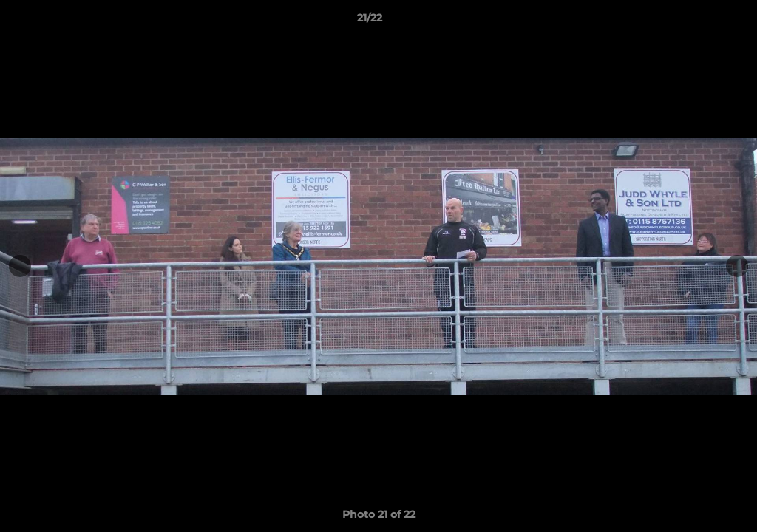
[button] (695, 21)
